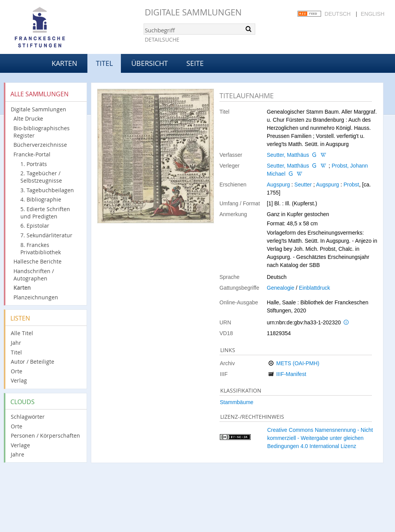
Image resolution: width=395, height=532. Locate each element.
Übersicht (150, 63)
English (372, 14)
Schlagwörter (28, 417)
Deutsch (338, 14)
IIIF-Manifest (291, 374)
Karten (64, 63)
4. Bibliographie (41, 199)
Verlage (20, 445)
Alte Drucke (28, 118)
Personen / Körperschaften (45, 436)
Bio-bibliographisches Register (42, 132)
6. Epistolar (35, 226)
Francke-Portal (32, 154)
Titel (16, 352)
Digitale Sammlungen (193, 12)
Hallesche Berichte (38, 261)
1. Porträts (34, 164)
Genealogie (281, 288)
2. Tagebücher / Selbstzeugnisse (41, 177)
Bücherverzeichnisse (40, 145)
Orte (17, 371)
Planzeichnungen (36, 297)
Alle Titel (22, 333)
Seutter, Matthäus (288, 155)
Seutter (303, 185)
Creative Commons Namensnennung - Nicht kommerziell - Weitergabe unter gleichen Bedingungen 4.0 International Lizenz (320, 438)
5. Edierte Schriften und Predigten (45, 213)
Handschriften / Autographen (34, 275)
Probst (351, 185)
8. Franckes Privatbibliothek (41, 248)
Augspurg (278, 185)
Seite (195, 63)
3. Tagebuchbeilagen (47, 190)
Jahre (18, 454)
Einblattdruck (314, 288)
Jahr (16, 343)
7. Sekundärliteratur (46, 235)
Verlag (19, 380)
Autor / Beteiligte (33, 362)
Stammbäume (237, 402)
